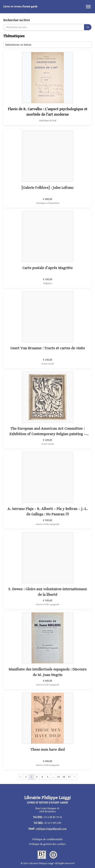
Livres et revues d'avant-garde (20, 7)
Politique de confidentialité (47, 839)
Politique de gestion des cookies (47, 844)
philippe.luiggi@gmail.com (51, 829)
